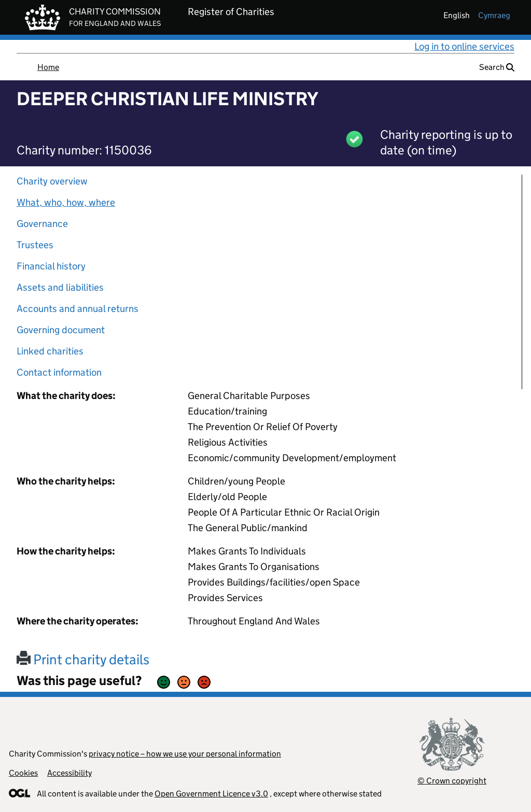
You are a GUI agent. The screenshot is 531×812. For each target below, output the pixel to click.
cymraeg (494, 15)
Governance (42, 224)
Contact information (59, 372)
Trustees (35, 245)
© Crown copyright (452, 781)
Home (48, 67)
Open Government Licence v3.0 (211, 794)
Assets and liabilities (60, 287)
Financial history (51, 266)
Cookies (23, 773)
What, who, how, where (66, 202)
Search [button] (497, 67)
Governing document (61, 330)
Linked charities (50, 351)
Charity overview (52, 181)
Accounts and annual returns (78, 309)
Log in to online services (464, 46)
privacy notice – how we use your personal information (185, 754)
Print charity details (83, 659)
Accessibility (69, 773)
